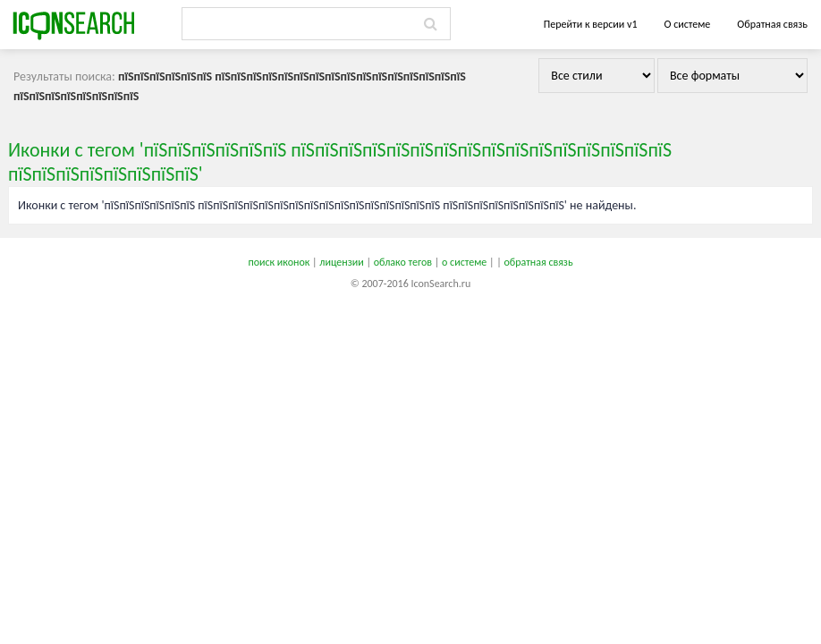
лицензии (341, 262)
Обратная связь (772, 24)
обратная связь (538, 262)
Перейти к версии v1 (591, 24)
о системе (464, 262)
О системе (687, 24)
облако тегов (403, 262)
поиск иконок (279, 262)
